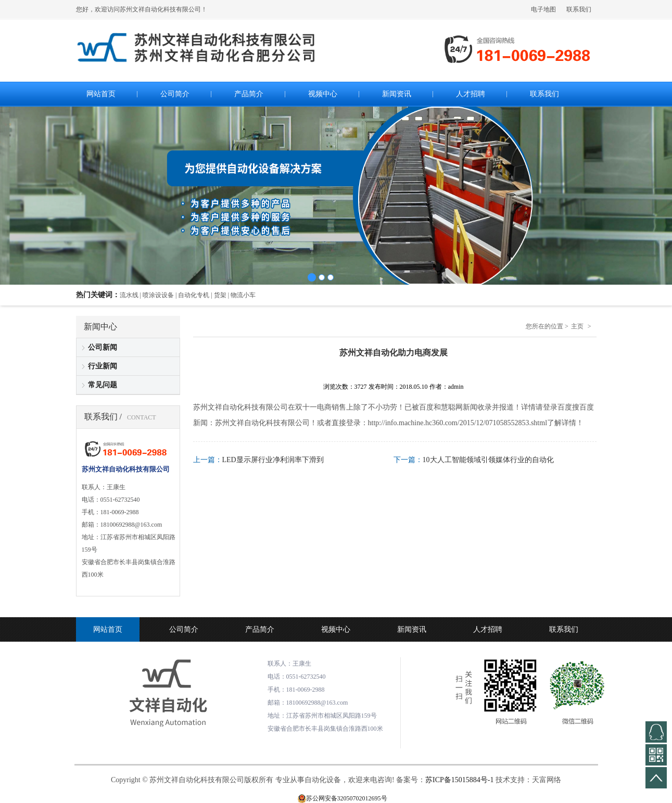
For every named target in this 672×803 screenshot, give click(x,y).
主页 (577, 326)
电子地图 (543, 9)
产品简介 (260, 629)
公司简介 (184, 629)
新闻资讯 (412, 629)
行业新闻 (103, 366)
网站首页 (108, 629)
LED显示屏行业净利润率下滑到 (273, 460)
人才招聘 (488, 629)
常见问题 (103, 385)
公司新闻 (103, 347)
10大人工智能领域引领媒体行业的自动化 (488, 460)
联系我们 (579, 9)
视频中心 (336, 629)
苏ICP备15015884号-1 (459, 780)
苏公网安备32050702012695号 (347, 798)
